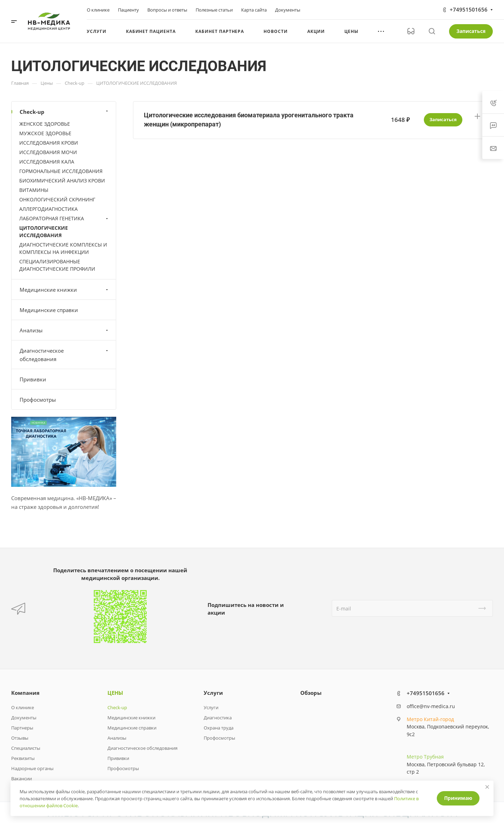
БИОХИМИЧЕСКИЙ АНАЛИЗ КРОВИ (62, 181)
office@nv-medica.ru (431, 706)
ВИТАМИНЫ (34, 190)
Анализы (65, 330)
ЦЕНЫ (115, 693)
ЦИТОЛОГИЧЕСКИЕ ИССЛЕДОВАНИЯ (44, 231)
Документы (24, 718)
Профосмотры (38, 400)
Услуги (213, 693)
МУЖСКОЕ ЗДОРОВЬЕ (45, 133)
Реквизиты (23, 758)
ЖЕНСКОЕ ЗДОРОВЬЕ (45, 124)
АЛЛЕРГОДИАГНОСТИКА (48, 209)
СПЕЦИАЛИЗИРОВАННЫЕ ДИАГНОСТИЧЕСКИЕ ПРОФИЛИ (57, 265)
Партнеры (22, 728)
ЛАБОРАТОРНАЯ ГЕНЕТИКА (64, 218)
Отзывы (20, 738)
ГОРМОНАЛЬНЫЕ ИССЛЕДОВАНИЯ (61, 171)
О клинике (23, 707)
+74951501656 (469, 9)
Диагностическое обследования (65, 355)
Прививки (33, 379)
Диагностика (218, 718)
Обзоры (311, 693)
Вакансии (22, 779)
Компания (25, 693)
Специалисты (26, 748)
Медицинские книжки (65, 290)
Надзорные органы (32, 768)
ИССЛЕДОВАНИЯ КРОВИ (49, 143)
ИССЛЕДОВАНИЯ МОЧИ (48, 152)
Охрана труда (219, 728)
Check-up (65, 112)
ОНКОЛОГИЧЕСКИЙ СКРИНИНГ (57, 199)
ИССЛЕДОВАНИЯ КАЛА (47, 162)
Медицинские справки (49, 310)
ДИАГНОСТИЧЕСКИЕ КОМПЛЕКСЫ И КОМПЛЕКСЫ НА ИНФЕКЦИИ (63, 248)
